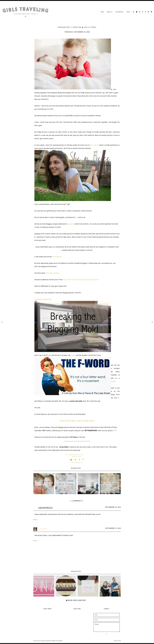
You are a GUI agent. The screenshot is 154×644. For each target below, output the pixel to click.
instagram (91, 421)
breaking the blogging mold (43, 299)
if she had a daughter (52, 273)
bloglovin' (63, 421)
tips (77, 217)
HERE (115, 431)
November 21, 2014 (113, 528)
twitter (70, 421)
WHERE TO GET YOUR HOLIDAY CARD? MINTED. (110, 484)
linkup (113, 381)
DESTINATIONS (119, 12)
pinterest (76, 421)
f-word (73, 355)
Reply (36, 520)
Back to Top (118, 641)
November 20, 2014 (113, 507)
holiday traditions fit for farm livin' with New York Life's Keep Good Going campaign (110, 586)
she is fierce (94, 145)
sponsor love (79, 463)
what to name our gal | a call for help (44, 586)
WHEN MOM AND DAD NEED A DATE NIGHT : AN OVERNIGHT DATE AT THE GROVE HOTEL (88, 484)
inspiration (71, 224)
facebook (84, 421)
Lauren (43, 529)
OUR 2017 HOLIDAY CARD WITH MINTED (66, 484)
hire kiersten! (57, 257)
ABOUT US (110, 12)
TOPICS (128, 12)
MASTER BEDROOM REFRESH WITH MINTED (44, 484)
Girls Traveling (42, 641)
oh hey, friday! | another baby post (66, 586)
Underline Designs (57, 641)
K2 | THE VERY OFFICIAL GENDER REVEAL (88, 586)
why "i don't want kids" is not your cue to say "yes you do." (81, 280)
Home (102, 12)
